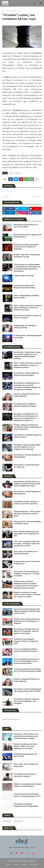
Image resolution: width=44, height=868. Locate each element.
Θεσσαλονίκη (18, 821)
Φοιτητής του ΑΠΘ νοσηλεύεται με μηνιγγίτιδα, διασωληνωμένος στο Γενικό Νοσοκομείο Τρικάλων (26, 736)
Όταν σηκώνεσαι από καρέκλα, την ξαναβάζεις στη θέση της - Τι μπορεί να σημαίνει (27, 574)
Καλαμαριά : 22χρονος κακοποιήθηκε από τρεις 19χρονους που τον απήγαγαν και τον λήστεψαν (27, 447)
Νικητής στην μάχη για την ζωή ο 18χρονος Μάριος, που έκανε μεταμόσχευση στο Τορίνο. (25, 746)
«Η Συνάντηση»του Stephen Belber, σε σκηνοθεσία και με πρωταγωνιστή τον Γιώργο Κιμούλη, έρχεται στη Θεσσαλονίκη (27, 268)
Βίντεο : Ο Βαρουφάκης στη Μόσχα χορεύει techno (26, 297)
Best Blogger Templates (27, 861)
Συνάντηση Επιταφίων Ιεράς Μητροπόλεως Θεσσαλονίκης (24, 287)
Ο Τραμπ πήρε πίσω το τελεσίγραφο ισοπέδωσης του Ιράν (27, 256)
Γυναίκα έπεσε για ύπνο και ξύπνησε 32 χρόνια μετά (27, 563)
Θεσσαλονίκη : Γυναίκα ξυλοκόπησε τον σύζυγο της (27, 466)
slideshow (7, 821)
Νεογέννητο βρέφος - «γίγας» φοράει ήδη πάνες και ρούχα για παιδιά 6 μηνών (27, 514)
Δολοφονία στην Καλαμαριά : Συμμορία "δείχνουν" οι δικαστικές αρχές (26, 641)
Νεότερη (6, 196)
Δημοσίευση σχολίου (9, 191)
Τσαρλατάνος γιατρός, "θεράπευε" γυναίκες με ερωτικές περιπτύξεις (26, 503)
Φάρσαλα (18, 173)
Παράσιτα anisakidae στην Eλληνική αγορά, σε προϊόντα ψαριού (27, 785)
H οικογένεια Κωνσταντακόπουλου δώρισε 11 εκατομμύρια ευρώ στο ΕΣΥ (27, 795)
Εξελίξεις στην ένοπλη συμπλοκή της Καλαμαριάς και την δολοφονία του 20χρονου (27, 621)
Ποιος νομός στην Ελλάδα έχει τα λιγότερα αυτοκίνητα (26, 553)
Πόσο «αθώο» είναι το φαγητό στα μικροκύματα (26, 765)
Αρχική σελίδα (7, 11)
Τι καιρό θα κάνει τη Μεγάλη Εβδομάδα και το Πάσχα (28, 337)
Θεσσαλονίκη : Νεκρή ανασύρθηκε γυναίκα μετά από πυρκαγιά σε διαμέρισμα (26, 247)
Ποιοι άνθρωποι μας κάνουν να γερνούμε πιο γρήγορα (25, 775)
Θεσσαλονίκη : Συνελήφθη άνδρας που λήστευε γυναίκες (28, 436)
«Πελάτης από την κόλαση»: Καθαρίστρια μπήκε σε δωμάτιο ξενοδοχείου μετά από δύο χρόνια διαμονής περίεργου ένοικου (26, 585)
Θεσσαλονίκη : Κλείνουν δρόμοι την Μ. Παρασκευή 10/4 (28, 236)
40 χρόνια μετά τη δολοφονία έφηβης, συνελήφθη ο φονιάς (27, 523)
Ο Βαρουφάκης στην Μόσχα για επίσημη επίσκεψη (25, 327)
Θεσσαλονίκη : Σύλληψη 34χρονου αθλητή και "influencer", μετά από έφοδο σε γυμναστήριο (26, 631)
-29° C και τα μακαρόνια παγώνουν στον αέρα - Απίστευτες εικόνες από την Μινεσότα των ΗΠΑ (27, 544)
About (16, 864)
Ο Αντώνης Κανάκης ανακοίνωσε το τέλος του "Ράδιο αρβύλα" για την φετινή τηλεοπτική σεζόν (27, 661)
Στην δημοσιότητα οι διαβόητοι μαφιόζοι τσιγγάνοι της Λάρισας (25, 405)
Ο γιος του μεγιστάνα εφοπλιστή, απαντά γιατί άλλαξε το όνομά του (26, 650)
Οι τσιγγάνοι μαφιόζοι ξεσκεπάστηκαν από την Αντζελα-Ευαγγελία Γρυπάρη (27, 670)
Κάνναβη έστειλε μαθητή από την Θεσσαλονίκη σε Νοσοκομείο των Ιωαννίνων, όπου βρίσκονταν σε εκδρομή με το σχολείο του (26, 417)
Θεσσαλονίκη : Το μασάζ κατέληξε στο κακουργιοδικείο (27, 456)
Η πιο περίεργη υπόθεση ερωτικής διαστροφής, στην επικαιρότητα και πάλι (26, 534)
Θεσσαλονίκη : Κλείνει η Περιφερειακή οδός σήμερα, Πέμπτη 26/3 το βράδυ (27, 690)
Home (8, 864)
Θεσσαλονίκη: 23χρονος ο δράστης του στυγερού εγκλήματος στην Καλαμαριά (27, 701)
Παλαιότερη (37, 196)
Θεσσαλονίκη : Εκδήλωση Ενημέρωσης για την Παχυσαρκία (26, 805)
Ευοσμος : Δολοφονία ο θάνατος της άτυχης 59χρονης (27, 395)
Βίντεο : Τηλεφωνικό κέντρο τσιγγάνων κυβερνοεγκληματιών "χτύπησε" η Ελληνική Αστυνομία (28, 308)
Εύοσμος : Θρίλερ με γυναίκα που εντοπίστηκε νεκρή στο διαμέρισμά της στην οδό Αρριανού (28, 427)
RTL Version (34, 864)
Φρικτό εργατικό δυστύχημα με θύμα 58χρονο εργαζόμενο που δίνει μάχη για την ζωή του (27, 611)
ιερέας (15, 11)
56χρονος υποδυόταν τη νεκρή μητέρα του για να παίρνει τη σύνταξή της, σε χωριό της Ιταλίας (27, 595)
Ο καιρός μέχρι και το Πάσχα (24, 276)
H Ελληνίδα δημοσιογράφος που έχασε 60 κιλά (26, 755)
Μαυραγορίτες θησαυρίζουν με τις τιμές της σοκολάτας (26, 226)
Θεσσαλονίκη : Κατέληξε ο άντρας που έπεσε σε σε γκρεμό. (27, 317)
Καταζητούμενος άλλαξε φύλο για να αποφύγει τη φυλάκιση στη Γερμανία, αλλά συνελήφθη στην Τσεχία (27, 484)
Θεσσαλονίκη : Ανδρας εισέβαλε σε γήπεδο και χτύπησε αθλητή (26, 374)
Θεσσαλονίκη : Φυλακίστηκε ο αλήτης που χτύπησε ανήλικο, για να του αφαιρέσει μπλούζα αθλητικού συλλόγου (27, 355)
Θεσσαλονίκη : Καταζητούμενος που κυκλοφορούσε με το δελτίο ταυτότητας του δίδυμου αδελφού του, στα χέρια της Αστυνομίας (27, 386)
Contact (24, 864)
